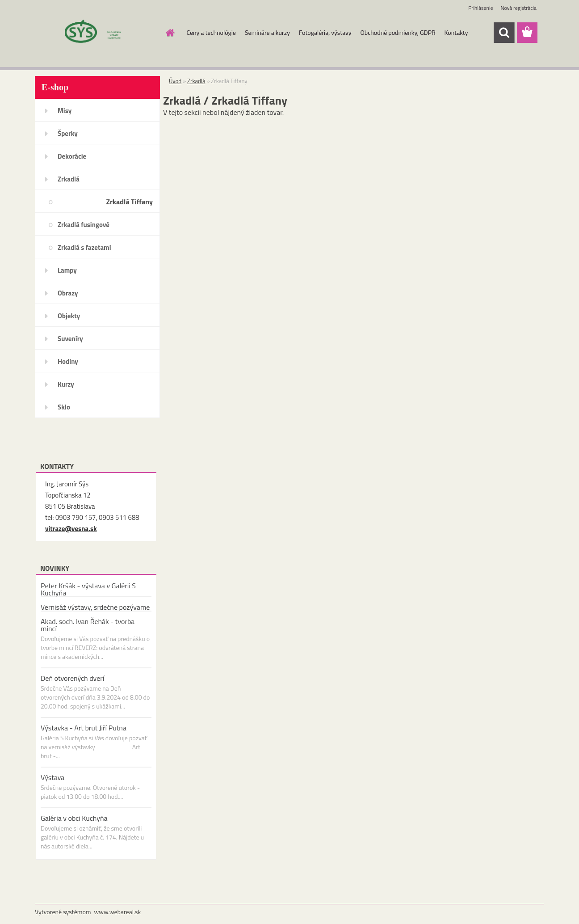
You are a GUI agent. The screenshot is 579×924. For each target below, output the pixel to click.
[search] (504, 33)
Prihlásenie (480, 8)
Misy (65, 111)
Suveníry (70, 339)
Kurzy (66, 384)
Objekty (69, 316)
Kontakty (456, 32)
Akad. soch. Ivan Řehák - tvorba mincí (88, 625)
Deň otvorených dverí (72, 678)
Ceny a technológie (211, 32)
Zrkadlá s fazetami (84, 247)
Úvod (175, 81)
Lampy (67, 270)
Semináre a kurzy (267, 32)
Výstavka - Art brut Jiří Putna (84, 728)
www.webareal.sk (118, 912)
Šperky (68, 133)
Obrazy (68, 293)
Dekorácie (72, 156)
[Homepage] (170, 33)
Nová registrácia (518, 8)
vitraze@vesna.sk (71, 529)
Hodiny (68, 361)
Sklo (64, 407)
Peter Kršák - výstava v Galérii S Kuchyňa (88, 589)
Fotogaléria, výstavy (325, 32)
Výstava (52, 777)
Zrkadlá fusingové (84, 225)
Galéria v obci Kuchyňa (74, 818)
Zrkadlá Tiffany (129, 202)
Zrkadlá (69, 179)
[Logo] (96, 33)
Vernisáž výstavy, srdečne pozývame (95, 607)
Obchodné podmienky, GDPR (398, 32)
